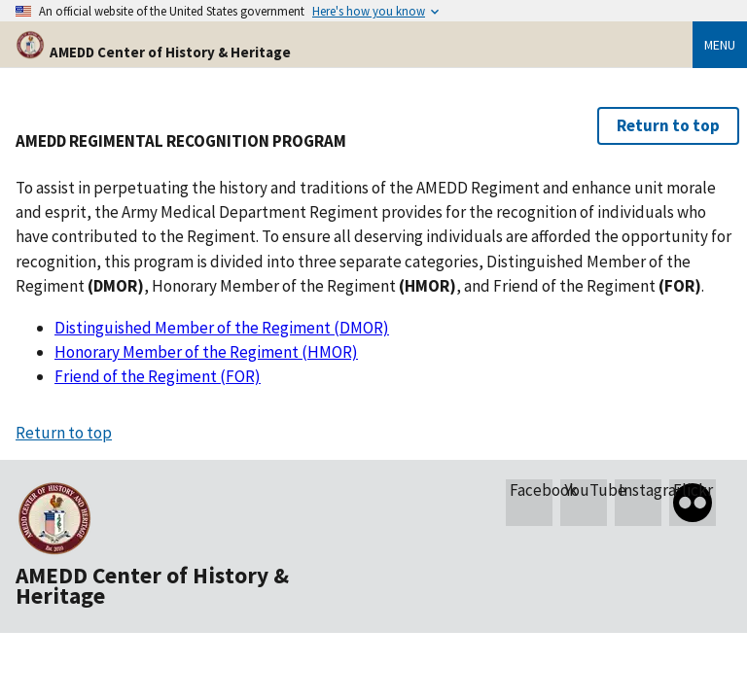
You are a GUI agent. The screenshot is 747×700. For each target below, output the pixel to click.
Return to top (668, 125)
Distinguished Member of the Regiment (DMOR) (222, 328)
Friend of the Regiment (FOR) (158, 376)
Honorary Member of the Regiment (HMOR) (206, 352)
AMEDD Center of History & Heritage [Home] (153, 52)
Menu (720, 45)
